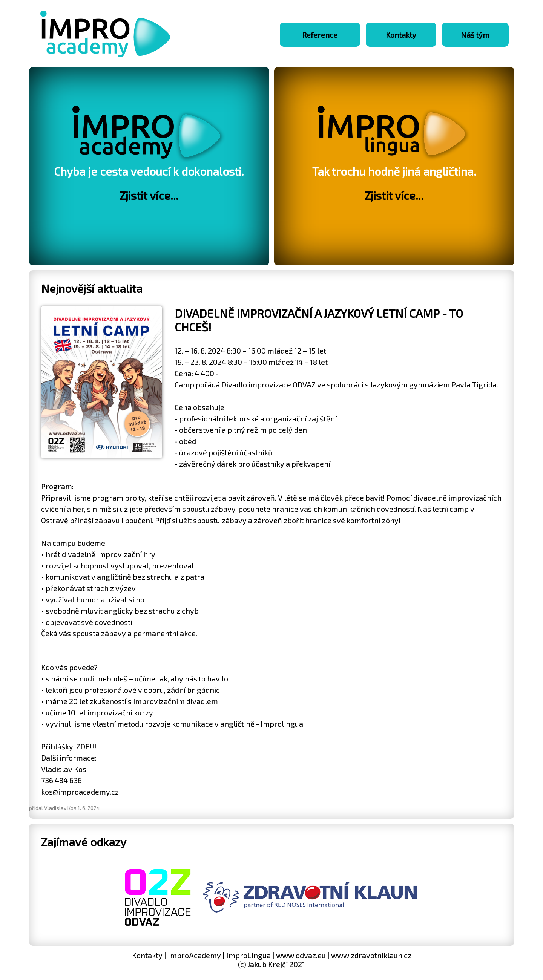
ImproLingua (248, 955)
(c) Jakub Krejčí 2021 (271, 964)
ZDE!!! (86, 746)
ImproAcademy (194, 955)
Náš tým (475, 35)
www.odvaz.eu (301, 955)
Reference (320, 35)
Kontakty (401, 35)
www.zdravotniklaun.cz (371, 955)
